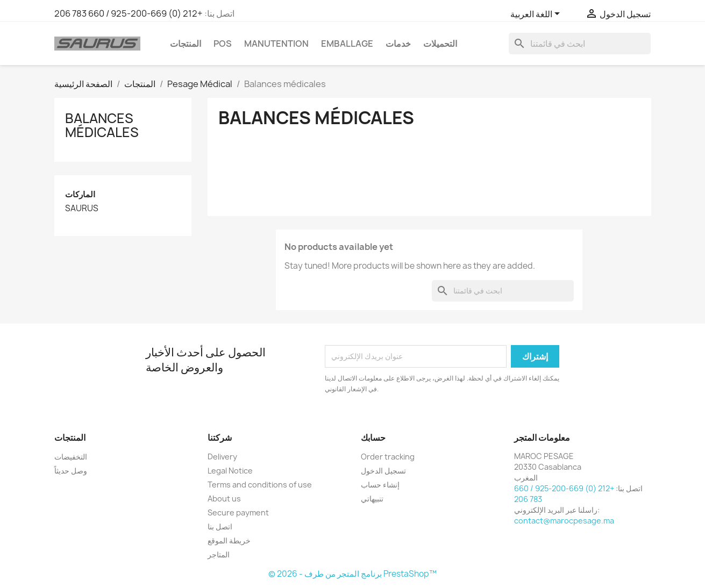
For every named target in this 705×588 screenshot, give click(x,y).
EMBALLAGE (347, 44)
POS (223, 44)
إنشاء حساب (380, 485)
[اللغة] (537, 15)
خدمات (398, 44)
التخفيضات (71, 457)
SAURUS (82, 209)
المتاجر (219, 554)
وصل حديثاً (71, 471)
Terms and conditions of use (260, 485)
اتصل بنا (220, 526)
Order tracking (388, 457)
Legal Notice (230, 471)
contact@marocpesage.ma (564, 521)
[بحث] (580, 44)
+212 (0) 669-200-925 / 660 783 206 (129, 13)
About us (224, 499)
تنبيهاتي (372, 499)
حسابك (373, 438)
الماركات (80, 194)
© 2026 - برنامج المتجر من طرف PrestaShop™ (353, 574)
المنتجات (186, 44)
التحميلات (440, 44)
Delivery (222, 457)
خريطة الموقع (229, 540)
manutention (276, 44)
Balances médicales (102, 125)
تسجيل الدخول (383, 471)
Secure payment (238, 512)
